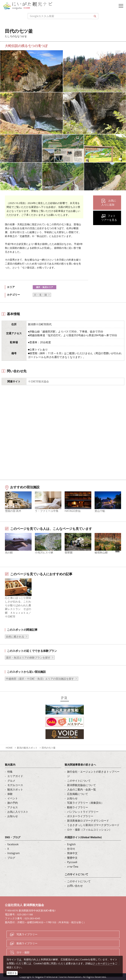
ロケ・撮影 (23, 952)
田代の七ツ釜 (49, 748)
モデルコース (15, 785)
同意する (12, 973)
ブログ (11, 858)
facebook (13, 844)
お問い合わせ (75, 886)
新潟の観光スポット (27, 748)
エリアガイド (15, 776)
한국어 (71, 849)
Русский (72, 862)
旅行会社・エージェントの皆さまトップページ (93, 774)
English (71, 844)
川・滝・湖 (40, 295)
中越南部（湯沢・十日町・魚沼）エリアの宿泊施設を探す (40, 678)
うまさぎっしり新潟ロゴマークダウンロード (93, 825)
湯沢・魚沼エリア (45, 287)
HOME (9, 748)
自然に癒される (15, 636)
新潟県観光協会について (81, 785)
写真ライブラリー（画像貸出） (85, 803)
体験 (10, 794)
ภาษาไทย (73, 866)
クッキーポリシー (103, 963)
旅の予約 (13, 803)
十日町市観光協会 (38, 381)
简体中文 (72, 853)
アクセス (13, 807)
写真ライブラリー (27, 934)
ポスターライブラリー (80, 816)
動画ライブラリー (78, 807)
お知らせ (13, 816)
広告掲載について (78, 794)
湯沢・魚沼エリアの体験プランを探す (28, 658)
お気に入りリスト (18, 812)
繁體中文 (72, 858)
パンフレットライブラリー (83, 812)
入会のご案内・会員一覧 (81, 789)
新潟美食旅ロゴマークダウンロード (88, 821)
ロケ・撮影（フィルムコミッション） (89, 829)
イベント (13, 798)
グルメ (11, 780)
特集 (10, 772)
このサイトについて (79, 780)
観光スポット (15, 789)
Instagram (13, 853)
